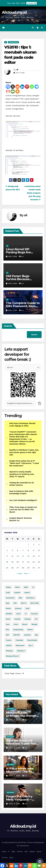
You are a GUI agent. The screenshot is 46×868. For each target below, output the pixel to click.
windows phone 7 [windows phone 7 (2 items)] (12, 656)
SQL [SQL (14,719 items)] (36, 635)
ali (17, 70)
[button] (33, 28)
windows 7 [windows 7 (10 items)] (21, 651)
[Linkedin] (22, 87)
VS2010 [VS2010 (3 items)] (9, 645)
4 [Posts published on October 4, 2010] (7, 550)
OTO (26, 852)
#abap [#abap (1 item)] (8, 587)
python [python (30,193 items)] (30, 630)
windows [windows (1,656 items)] (9, 651)
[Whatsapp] (32, 87)
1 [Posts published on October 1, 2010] (28, 545)
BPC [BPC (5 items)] (15, 603)
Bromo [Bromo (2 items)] (8, 608)
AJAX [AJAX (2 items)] (8, 593)
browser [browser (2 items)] (18, 608)
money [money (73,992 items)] (25, 624)
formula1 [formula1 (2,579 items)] (34, 614)
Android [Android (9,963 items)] (17, 593)
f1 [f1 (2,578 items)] (26, 614)
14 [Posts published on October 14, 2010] (23, 556)
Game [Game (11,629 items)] (8, 619)
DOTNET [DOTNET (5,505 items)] (9, 614)
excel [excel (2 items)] (19, 614)
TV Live (5, 858)
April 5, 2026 (15, 720)
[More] (17, 91)
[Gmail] (8, 91)
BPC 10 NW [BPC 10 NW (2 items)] (35, 603)
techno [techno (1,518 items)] (9, 640)
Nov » (27, 573)
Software (10, 709)
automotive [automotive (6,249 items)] (10, 598)
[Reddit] (17, 87)
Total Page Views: (13, 673)
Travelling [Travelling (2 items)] (19, 640)
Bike (13, 852)
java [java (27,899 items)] (8, 624)
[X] (13, 87)
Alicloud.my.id (14, 12)
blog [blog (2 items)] (8, 603)
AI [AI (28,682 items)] (33, 587)
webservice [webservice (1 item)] (20, 645)
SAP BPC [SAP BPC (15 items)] (17, 635)
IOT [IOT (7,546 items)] (36, 619)
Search (8, 326)
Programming (13, 42)
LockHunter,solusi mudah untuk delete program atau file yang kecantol (32, 193)
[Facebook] (8, 87)
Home (4, 852)
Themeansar (24, 846)
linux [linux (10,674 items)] (16, 624)
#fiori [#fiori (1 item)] (17, 587)
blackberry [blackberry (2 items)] (30, 598)
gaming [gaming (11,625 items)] (17, 619)
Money (32, 852)
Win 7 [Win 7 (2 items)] (31, 645)
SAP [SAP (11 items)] (7, 635)
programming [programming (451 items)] (18, 630)
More (11, 858)
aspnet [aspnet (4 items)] (27, 593)
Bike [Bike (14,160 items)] (20, 598)
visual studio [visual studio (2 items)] (32, 640)
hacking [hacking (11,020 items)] (27, 619)
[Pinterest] (27, 87)
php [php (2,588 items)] (7, 630)
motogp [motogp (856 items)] (34, 624)
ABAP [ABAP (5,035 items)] (26, 587)
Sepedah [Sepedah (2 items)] (27, 635)
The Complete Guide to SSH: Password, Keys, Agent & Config (23, 306)
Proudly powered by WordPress (14, 842)
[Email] (13, 91)
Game (39, 852)
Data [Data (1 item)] (27, 608)
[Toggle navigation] (42, 28)
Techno (20, 852)
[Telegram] (37, 87)
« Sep (19, 573)
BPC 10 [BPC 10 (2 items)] (24, 603)
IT (6, 42)
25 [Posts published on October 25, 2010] (7, 568)
